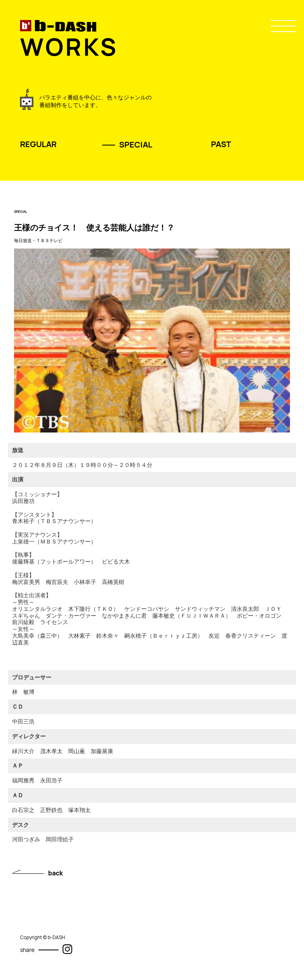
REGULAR (38, 144)
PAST (221, 144)
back (56, 873)
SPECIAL (136, 145)
